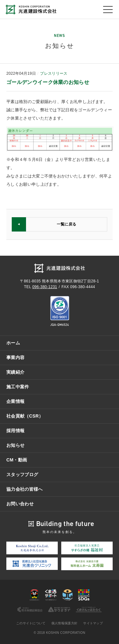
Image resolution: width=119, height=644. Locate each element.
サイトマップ (93, 623)
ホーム (13, 343)
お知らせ (15, 445)
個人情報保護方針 (65, 623)
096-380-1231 (45, 287)
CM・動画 (17, 460)
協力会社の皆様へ (25, 489)
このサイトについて (31, 623)
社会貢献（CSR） (25, 416)
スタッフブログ (22, 474)
